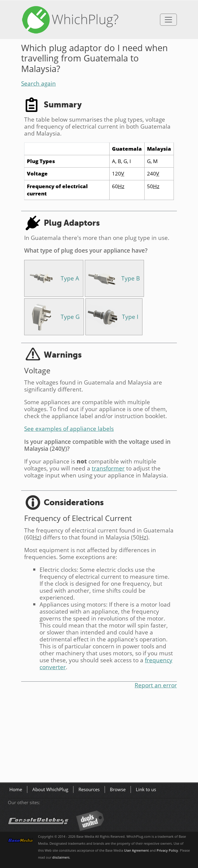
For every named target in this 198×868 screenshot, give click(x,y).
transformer (108, 468)
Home (16, 789)
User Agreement (136, 850)
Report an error (156, 685)
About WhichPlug (50, 789)
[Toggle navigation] (168, 20)
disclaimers (61, 857)
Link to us (146, 789)
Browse (118, 789)
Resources (89, 789)
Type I (130, 317)
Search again (38, 83)
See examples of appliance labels (69, 429)
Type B (131, 278)
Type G (70, 317)
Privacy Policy (167, 850)
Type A (70, 278)
